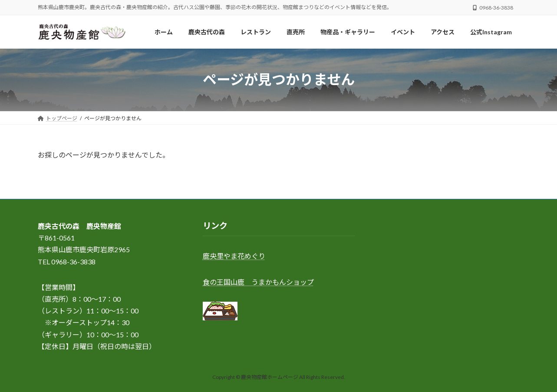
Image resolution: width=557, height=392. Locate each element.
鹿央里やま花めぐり (234, 256)
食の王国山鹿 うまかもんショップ (258, 282)
